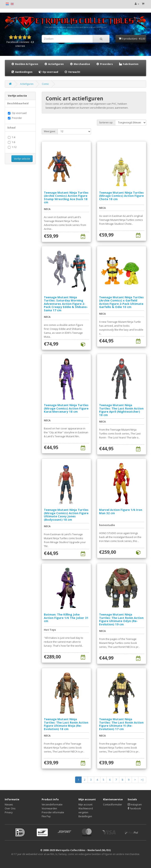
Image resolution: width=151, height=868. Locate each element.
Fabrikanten (129, 64)
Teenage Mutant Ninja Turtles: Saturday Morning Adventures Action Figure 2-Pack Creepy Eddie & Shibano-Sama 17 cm (66, 304)
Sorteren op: (106, 122)
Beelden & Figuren (25, 64)
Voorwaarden (49, 808)
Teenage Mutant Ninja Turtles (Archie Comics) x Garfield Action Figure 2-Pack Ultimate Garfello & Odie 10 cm (121, 302)
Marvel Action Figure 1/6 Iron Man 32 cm (121, 511)
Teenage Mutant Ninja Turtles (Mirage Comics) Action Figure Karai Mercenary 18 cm (66, 408)
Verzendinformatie (52, 805)
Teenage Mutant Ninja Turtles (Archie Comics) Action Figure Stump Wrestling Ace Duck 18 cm (66, 197)
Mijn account (85, 805)
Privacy (9, 812)
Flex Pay (46, 816)
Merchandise (80, 64)
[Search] (101, 39)
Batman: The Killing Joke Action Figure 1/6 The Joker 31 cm (66, 618)
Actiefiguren (54, 64)
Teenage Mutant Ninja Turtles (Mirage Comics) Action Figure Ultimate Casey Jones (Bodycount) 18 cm (66, 515)
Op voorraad (48, 72)
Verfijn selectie (22, 159)
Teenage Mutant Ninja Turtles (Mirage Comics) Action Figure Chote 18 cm (121, 196)
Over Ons (10, 808)
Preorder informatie (53, 812)
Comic (45, 84)
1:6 (12, 142)
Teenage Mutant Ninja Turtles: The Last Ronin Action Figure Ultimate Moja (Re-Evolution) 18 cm (66, 724)
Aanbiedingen (22, 72)
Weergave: (50, 131)
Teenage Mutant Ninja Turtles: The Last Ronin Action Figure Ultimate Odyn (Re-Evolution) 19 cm (121, 619)
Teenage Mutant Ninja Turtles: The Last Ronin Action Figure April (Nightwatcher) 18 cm (121, 410)
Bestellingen (85, 816)
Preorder (15, 118)
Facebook (134, 808)
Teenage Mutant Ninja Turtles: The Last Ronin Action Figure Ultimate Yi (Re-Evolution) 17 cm (121, 724)
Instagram (135, 805)
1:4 (12, 137)
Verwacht (72, 72)
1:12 (12, 147)
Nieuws (9, 805)
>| (142, 780)
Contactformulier (113, 805)
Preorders (104, 64)
